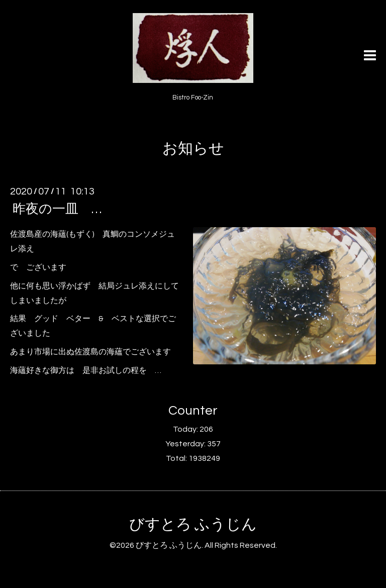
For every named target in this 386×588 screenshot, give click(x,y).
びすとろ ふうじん (193, 524)
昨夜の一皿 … (57, 209)
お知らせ (193, 149)
